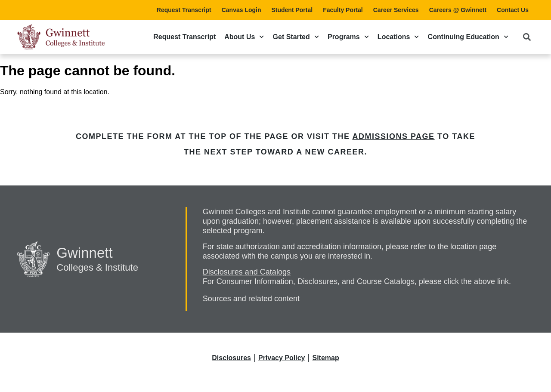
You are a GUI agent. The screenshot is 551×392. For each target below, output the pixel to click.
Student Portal (292, 10)
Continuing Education (468, 37)
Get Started (296, 37)
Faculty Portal (343, 10)
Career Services (396, 10)
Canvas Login (241, 10)
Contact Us (513, 10)
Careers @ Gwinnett (458, 10)
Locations (398, 37)
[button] (527, 37)
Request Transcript (184, 10)
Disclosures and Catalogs (247, 272)
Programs (348, 37)
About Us (244, 37)
